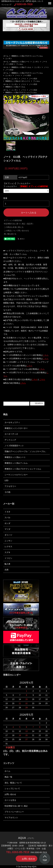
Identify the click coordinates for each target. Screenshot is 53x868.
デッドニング (10, 440)
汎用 (6, 570)
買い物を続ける (10, 234)
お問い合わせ (10, 794)
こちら (46, 355)
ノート (45, 62)
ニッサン (9, 58)
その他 (7, 492)
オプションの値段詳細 (13, 220)
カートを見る (10, 800)
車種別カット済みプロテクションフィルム (27, 56)
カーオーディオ (11, 434)
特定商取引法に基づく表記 (16, 806)
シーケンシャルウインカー (16, 475)
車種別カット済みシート (21, 62)
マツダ (7, 529)
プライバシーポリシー (14, 812)
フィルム (20, 64)
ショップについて (12, 789)
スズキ (7, 552)
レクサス (8, 547)
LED (6, 480)
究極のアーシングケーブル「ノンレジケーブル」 (26, 451)
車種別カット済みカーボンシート (18, 81)
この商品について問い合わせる (16, 231)
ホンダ (7, 523)
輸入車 (7, 564)
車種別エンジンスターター (16, 428)
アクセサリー (10, 486)
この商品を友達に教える (14, 227)
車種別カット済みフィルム (21, 67)
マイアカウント (11, 818)
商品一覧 (8, 777)
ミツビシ (8, 558)
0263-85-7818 (23, 4)
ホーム (6, 56)
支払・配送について (13, 783)
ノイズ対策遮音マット (14, 446)
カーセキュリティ (12, 422)
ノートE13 (9, 64)
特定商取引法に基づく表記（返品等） (19, 224)
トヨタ (7, 512)
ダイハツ (8, 535)
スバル (7, 517)
